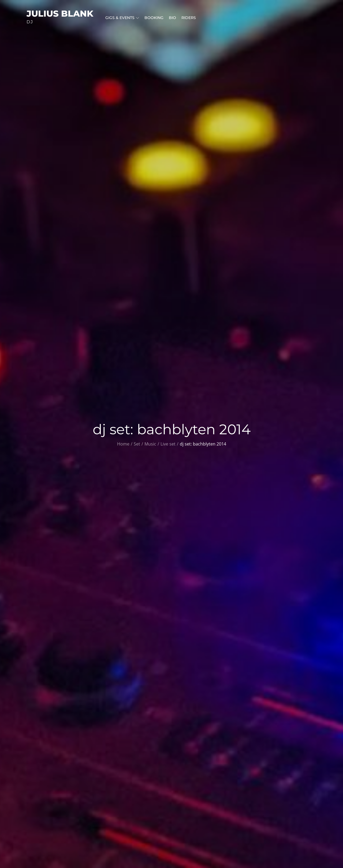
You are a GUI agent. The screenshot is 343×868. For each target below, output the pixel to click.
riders (189, 18)
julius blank (60, 14)
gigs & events (122, 18)
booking (154, 18)
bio (172, 18)
